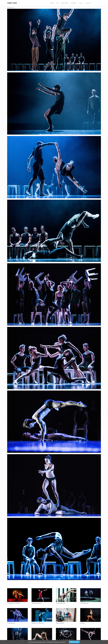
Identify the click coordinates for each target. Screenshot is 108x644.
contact (81, 3)
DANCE (52, 3)
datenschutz (88, 3)
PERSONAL (74, 3)
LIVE (57, 3)
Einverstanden (74, 642)
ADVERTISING (65, 3)
